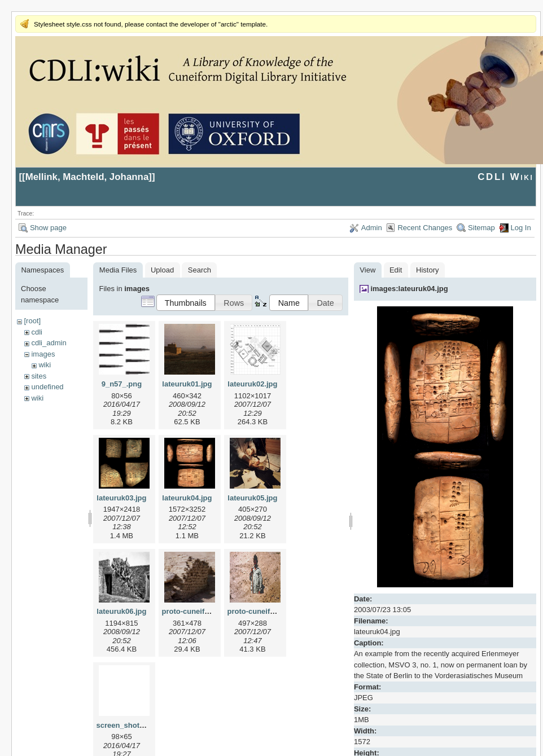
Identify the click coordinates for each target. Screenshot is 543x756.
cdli (37, 332)
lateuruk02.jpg (252, 384)
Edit (396, 270)
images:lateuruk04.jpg (409, 289)
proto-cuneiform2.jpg (264, 611)
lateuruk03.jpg (121, 498)
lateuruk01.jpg (187, 384)
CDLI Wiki (505, 177)
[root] (32, 321)
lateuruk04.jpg (187, 498)
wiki (45, 365)
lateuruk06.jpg (121, 611)
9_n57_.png (122, 384)
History (427, 270)
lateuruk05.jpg (252, 498)
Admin (372, 228)
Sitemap (481, 228)
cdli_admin (49, 343)
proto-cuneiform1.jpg (198, 611)
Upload (162, 270)
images (43, 354)
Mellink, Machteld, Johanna (87, 177)
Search (200, 270)
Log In (521, 228)
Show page (48, 228)
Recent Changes (425, 228)
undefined (47, 387)
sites (39, 376)
